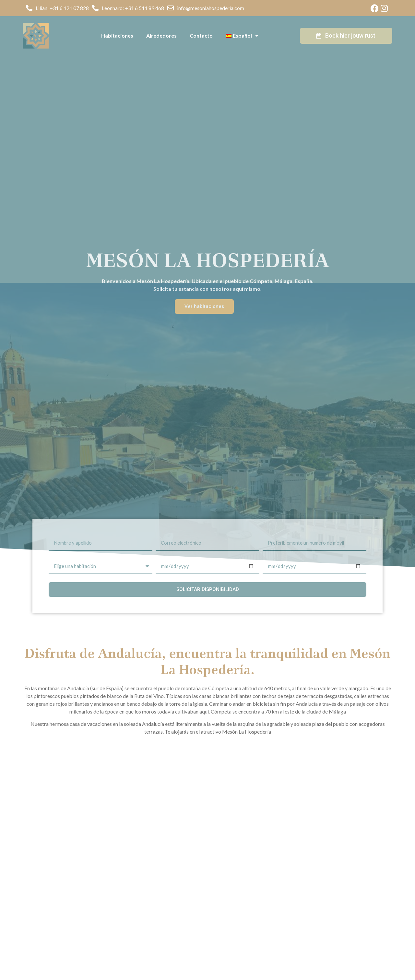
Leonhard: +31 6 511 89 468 (133, 8)
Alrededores (161, 35)
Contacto (201, 35)
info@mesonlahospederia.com (211, 8)
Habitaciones (117, 35)
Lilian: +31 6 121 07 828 (62, 8)
